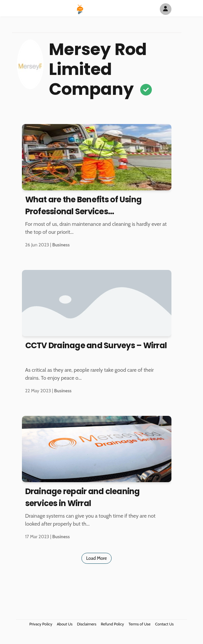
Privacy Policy (41, 624)
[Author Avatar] (166, 9)
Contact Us (164, 624)
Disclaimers (87, 624)
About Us (65, 624)
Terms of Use (140, 624)
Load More (97, 558)
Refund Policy (113, 624)
